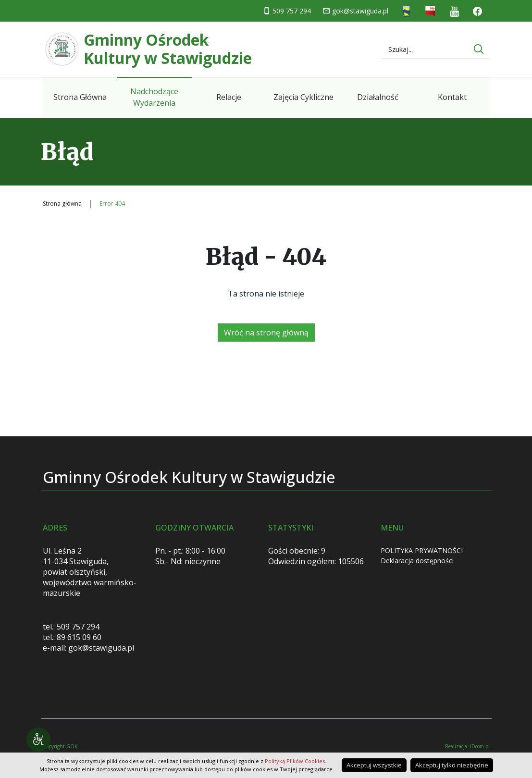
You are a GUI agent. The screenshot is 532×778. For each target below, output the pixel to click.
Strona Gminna (406, 11)
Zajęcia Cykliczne (303, 97)
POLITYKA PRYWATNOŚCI (422, 550)
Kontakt (452, 97)
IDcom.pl (480, 746)
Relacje (229, 97)
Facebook (477, 11)
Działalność (378, 97)
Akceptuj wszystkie (374, 765)
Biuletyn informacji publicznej (430, 11)
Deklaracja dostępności (417, 561)
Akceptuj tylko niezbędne (452, 765)
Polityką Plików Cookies (295, 761)
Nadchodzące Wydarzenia (154, 97)
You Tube (454, 11)
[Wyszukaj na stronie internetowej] (479, 49)
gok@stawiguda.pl (360, 11)
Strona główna (62, 204)
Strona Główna (80, 97)
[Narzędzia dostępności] (38, 740)
